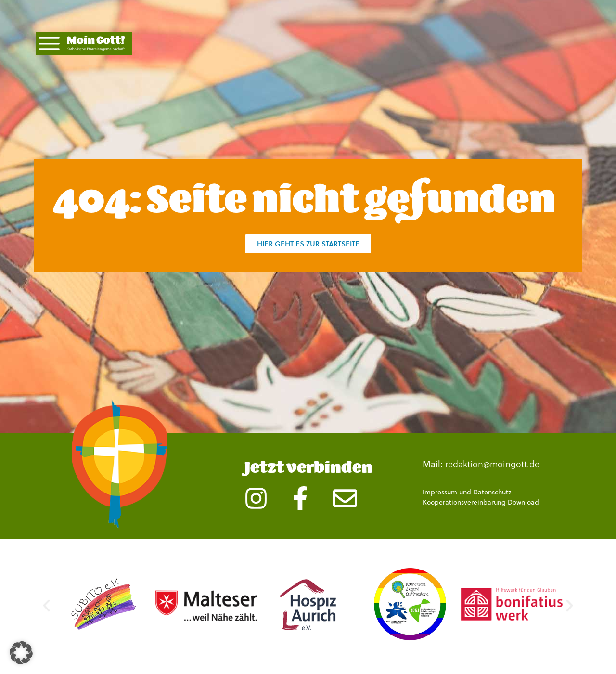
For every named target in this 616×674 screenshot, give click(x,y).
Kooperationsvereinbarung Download (481, 502)
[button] (46, 606)
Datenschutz (492, 492)
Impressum (440, 492)
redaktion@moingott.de (492, 463)
